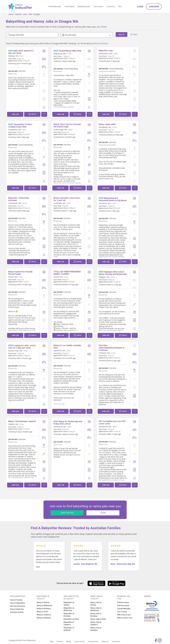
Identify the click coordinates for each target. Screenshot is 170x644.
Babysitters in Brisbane (69, 615)
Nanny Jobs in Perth (98, 619)
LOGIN (103, 513)
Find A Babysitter (55, 6)
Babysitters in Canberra (69, 623)
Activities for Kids (17, 612)
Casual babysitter (124, 609)
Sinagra (37, 14)
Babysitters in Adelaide (69, 629)
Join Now (154, 7)
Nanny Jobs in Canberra (96, 623)
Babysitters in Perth (71, 619)
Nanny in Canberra (44, 615)
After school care (124, 615)
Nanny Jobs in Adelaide (96, 629)
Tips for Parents (16, 600)
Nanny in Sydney (43, 602)
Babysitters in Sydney (69, 604)
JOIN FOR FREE (67, 513)
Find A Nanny (69, 6)
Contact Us (111, 6)
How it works (98, 6)
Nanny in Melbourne (44, 605)
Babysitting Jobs (84, 6)
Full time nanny (123, 602)
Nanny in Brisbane (44, 609)
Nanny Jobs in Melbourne (96, 609)
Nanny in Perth (42, 612)
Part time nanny (123, 605)
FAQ (120, 6)
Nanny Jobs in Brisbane (96, 615)
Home (11, 14)
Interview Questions (18, 606)
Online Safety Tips (17, 609)
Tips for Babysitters (18, 603)
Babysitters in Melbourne (69, 609)
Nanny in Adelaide (44, 618)
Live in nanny (122, 612)
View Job (15, 114)
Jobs (25, 14)
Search (18, 14)
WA (30, 14)
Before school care (125, 618)
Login (140, 7)
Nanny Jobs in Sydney (96, 604)
